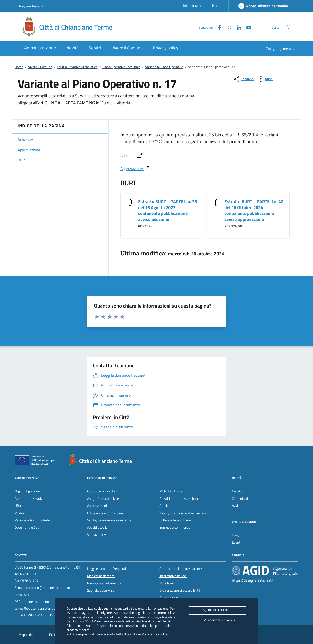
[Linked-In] (237, 27)
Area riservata (170, 597)
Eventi (236, 542)
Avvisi (236, 506)
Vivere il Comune (40, 67)
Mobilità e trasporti (173, 491)
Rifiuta (217, 610)
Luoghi (237, 535)
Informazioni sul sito (200, 6)
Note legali (167, 583)
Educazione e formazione (105, 513)
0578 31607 (29, 581)
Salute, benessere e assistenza (109, 520)
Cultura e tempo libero (175, 520)
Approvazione (135, 169)
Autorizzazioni (97, 506)
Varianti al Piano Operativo (164, 67)
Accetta (218, 621)
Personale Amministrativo (34, 520)
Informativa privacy (173, 576)
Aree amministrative (29, 499)
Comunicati (240, 499)
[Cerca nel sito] (289, 27)
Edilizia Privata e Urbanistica (77, 67)
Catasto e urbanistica (102, 491)
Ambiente (166, 506)
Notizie (237, 491)
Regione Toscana (31, 6)
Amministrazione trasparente (181, 569)
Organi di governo (27, 491)
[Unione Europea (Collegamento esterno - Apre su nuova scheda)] (36, 461)
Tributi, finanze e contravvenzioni (183, 513)
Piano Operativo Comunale (121, 67)
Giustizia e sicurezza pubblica (180, 499)
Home (19, 67)
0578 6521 (28, 574)
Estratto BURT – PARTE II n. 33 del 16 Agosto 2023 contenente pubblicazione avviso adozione (168, 210)
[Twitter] (227, 27)
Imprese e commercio (175, 527)
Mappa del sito (29, 635)
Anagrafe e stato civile (103, 499)
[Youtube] (247, 27)
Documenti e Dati (27, 527)
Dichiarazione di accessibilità (180, 590)
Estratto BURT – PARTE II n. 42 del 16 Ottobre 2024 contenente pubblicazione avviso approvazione (254, 210)
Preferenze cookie (154, 634)
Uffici (18, 506)
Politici (19, 513)
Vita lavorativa (97, 535)
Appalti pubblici (98, 527)
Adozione (131, 155)
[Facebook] (218, 27)
